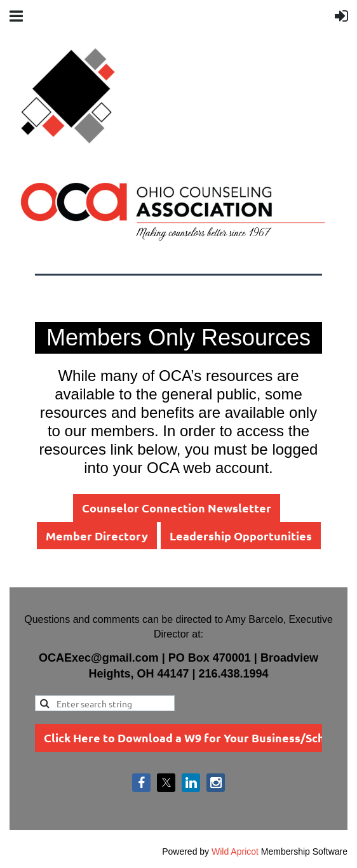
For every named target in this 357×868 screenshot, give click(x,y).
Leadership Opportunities (241, 536)
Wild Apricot (235, 851)
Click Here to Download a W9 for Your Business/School (193, 738)
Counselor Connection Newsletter (177, 508)
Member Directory (97, 536)
